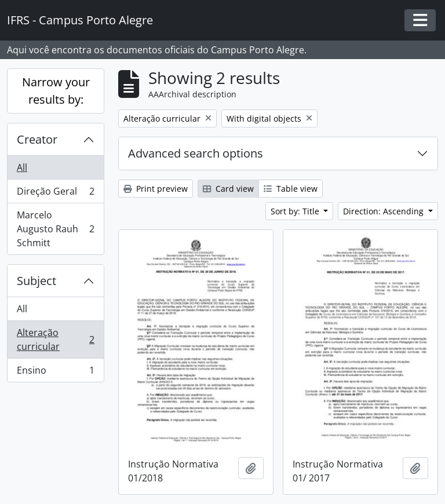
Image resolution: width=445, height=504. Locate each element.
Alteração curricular (55, 339)
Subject (37, 281)
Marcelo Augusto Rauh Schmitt (55, 229)
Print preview (156, 189)
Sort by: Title (296, 211)
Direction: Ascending (384, 211)
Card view (228, 189)
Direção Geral (55, 194)
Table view (291, 189)
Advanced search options (196, 153)
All (22, 167)
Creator (37, 139)
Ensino (55, 372)
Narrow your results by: (56, 91)
